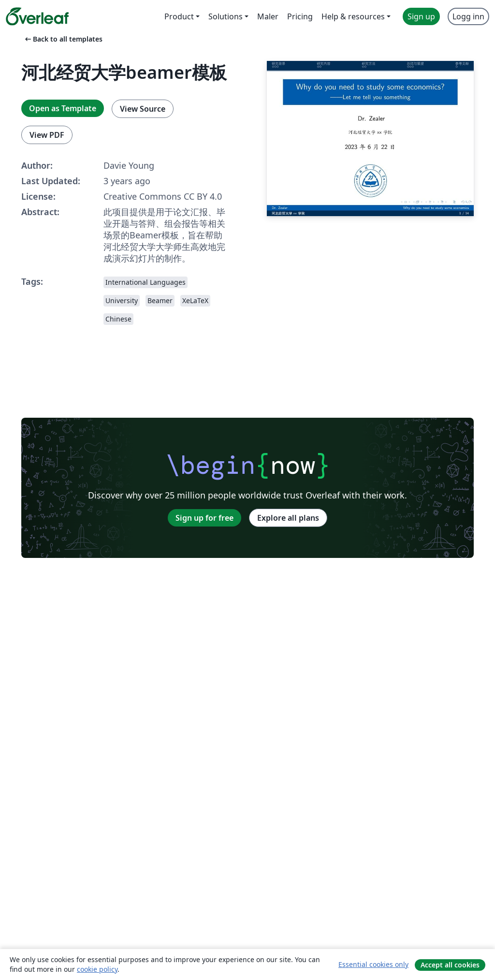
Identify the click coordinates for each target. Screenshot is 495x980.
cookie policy (97, 969)
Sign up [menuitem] (421, 16)
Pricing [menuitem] (300, 16)
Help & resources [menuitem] (353, 16)
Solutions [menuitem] (226, 16)
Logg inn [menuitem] (468, 16)
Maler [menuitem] (268, 16)
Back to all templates (63, 39)
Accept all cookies (450, 965)
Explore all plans (288, 518)
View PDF (47, 135)
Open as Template (63, 108)
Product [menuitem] (179, 16)
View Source (143, 109)
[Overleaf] (37, 16)
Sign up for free (204, 518)
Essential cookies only (373, 964)
